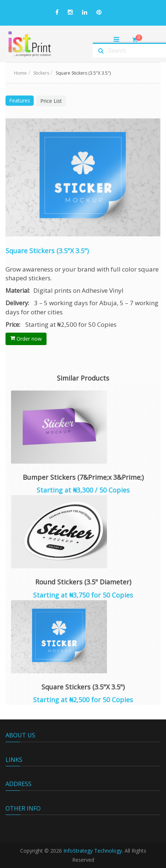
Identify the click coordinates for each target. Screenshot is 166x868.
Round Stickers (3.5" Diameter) (83, 582)
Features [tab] (20, 100)
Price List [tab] (51, 101)
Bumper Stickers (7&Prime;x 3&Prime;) (83, 477)
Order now (26, 339)
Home (20, 73)
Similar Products (83, 378)
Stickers (41, 73)
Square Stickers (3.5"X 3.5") (83, 687)
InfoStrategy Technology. (93, 851)
